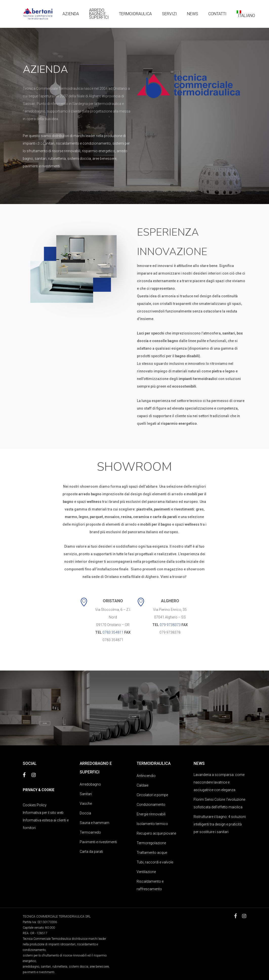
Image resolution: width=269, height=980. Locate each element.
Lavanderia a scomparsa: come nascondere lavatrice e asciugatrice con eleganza (219, 782)
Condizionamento (151, 805)
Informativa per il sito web (43, 813)
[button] (45, 723)
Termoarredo (90, 832)
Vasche (86, 804)
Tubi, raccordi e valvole (155, 862)
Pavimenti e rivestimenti (98, 842)
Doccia (85, 813)
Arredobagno (90, 784)
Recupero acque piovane (156, 833)
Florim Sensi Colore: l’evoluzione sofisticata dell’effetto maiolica (219, 803)
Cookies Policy (35, 805)
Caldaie (142, 785)
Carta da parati (91, 852)
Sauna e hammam (95, 823)
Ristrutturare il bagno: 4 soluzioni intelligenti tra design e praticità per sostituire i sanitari (220, 824)
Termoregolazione (151, 843)
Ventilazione (146, 872)
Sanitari (86, 794)
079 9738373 (170, 625)
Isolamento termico (152, 824)
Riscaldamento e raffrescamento (150, 885)
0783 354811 (113, 632)
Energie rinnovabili (151, 814)
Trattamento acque (152, 853)
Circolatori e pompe (152, 795)
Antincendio (146, 776)
